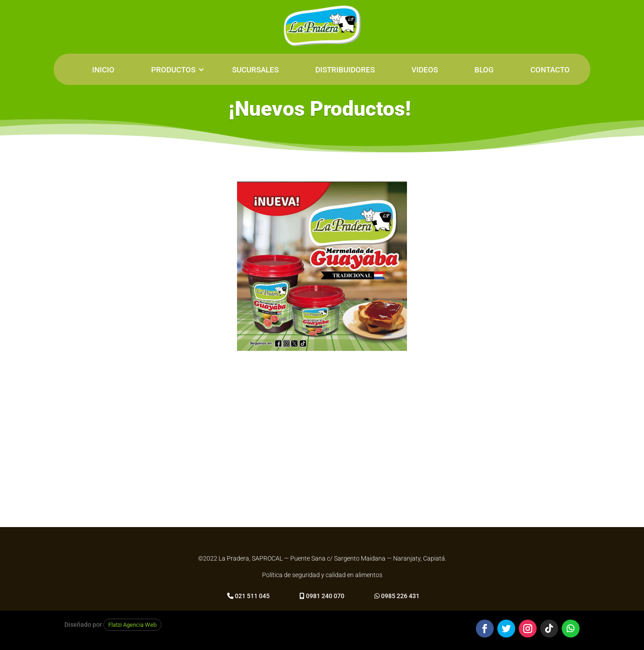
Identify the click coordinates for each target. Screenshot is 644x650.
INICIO (103, 70)
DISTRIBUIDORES (345, 70)
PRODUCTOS (173, 70)
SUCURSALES (255, 70)
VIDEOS (425, 70)
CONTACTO (550, 70)
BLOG (484, 70)
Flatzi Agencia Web (132, 625)
